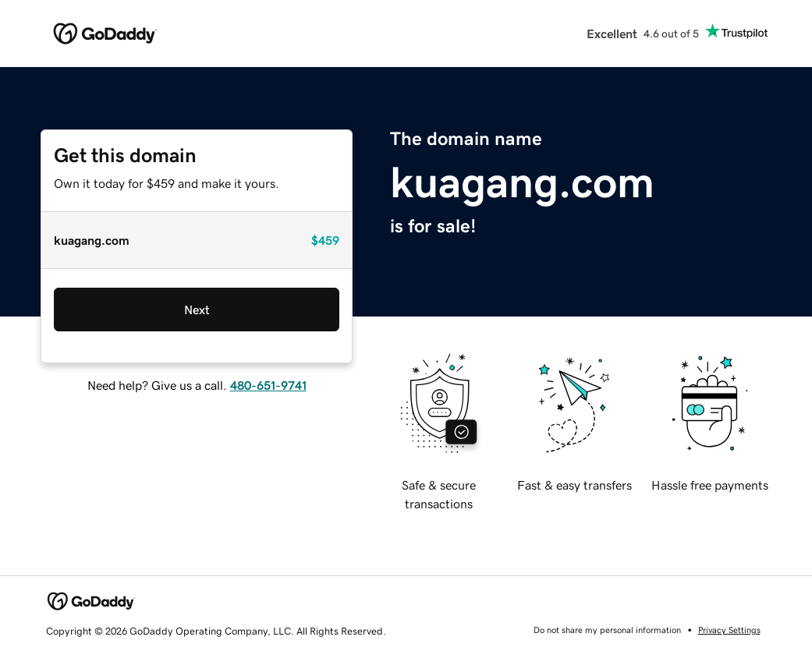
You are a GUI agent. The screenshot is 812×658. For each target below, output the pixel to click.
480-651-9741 (268, 385)
